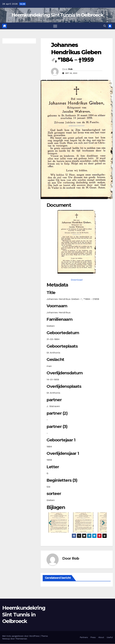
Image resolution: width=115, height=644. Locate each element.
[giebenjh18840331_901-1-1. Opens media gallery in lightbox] (77, 242)
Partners (84, 638)
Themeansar (21, 639)
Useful (110, 638)
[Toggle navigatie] (55, 26)
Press (93, 638)
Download (77, 280)
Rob (70, 69)
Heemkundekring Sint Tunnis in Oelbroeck (57, 15)
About (101, 638)
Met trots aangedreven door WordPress (21, 636)
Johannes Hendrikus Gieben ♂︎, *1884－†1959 (76, 52)
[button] (105, 26)
